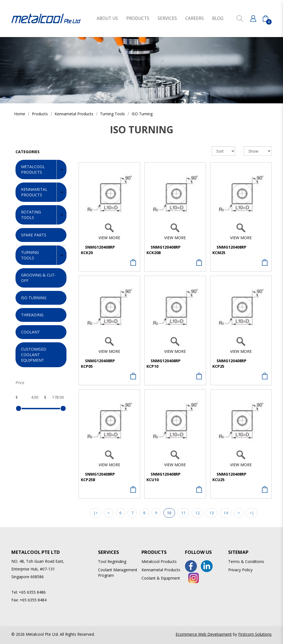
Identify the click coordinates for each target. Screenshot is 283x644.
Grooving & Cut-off (38, 278)
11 (183, 513)
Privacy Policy (240, 570)
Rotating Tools (31, 215)
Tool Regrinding (112, 561)
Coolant (30, 332)
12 (197, 513)
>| (252, 513)
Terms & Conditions (246, 561)
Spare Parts (34, 235)
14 (226, 513)
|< (96, 513)
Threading (32, 315)
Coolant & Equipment (161, 578)
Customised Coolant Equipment (34, 355)
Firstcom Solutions (255, 634)
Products (40, 114)
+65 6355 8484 (33, 600)
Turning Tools (112, 114)
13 (212, 513)
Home (20, 114)
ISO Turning (142, 114)
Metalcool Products (33, 169)
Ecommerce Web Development (204, 634)
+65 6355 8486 (32, 592)
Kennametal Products (74, 114)
